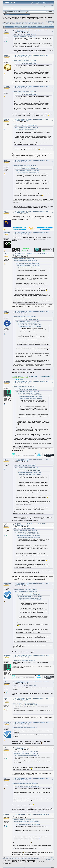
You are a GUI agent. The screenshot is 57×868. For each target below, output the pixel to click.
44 (25, 23)
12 (19, 22)
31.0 (20, 11)
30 (5, 23)
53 (38, 23)
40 (19, 23)
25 (38, 22)
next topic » (51, 23)
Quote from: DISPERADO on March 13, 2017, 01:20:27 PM (25, 703)
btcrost (6, 211)
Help (11, 14)
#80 (53, 816)
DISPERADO (7, 381)
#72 (53, 525)
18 (28, 22)
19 (29, 22)
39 (18, 23)
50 (34, 23)
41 (21, 23)
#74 (53, 657)
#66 (53, 213)
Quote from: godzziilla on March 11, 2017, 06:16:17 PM (24, 316)
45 (27, 23)
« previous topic (50, 21)
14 (22, 22)
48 (31, 23)
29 (3, 23)
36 (14, 23)
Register (23, 14)
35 (12, 23)
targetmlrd (6, 30)
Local (12, 17)
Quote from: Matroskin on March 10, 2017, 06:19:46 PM (24, 35)
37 (15, 23)
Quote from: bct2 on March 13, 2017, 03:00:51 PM (23, 820)
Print (52, 24)
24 (37, 22)
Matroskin (6, 86)
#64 (53, 121)
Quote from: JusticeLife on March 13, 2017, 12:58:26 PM (24, 660)
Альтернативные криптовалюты (34, 17)
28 (43, 22)
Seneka (6, 55)
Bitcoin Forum (6, 17)
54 (40, 23)
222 (43, 23)
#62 (53, 57)
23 (35, 22)
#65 (53, 162)
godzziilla (6, 254)
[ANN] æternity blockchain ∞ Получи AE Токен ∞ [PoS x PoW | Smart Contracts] (28, 18)
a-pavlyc (6, 459)
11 (18, 22)
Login (19, 14)
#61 (53, 31)
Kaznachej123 (7, 583)
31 (6, 23)
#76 (53, 700)
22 (34, 22)
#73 (53, 585)
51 (36, 23)
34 (11, 23)
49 (33, 23)
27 (41, 22)
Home (7, 14)
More (28, 14)
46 (28, 23)
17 (27, 22)
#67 (53, 234)
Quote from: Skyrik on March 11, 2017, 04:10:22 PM (23, 259)
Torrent (6, 12)
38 (16, 23)
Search (15, 14)
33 (9, 23)
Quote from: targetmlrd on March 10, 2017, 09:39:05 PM (24, 60)
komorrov (6, 119)
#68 (53, 255)
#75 (53, 682)
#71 (53, 461)
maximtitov (7, 233)
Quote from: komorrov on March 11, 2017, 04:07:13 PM (24, 165)
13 (21, 22)
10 (16, 22)
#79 (53, 780)
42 (22, 23)
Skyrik (5, 160)
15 (24, 22)
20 (31, 22)
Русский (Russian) (20, 17)
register (21, 9)
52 (37, 23)
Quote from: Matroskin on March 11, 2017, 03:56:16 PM (24, 124)
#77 (53, 724)
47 (30, 23)
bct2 (5, 778)
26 (40, 22)
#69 (53, 313)
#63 (53, 88)
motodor (6, 311)
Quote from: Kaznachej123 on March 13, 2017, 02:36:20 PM (25, 752)
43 (24, 23)
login (17, 9)
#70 (53, 383)
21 (32, 22)
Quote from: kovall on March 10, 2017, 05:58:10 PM (24, 36)
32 (8, 23)
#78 (53, 748)
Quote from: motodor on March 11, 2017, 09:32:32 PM (24, 386)
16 (25, 22)
